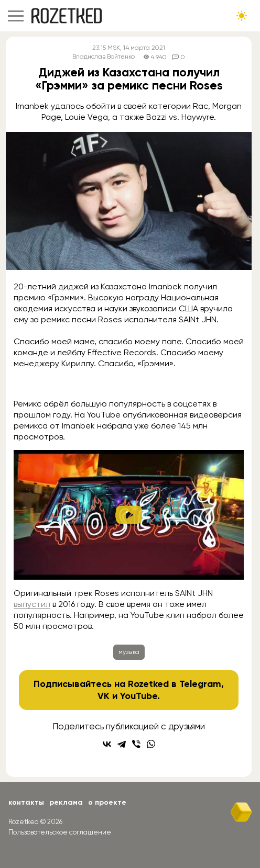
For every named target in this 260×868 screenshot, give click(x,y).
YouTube (139, 696)
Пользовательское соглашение (60, 832)
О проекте (107, 802)
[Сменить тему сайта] (242, 16)
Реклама (66, 802)
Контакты (26, 802)
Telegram (200, 684)
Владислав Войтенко (104, 57)
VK (104, 696)
